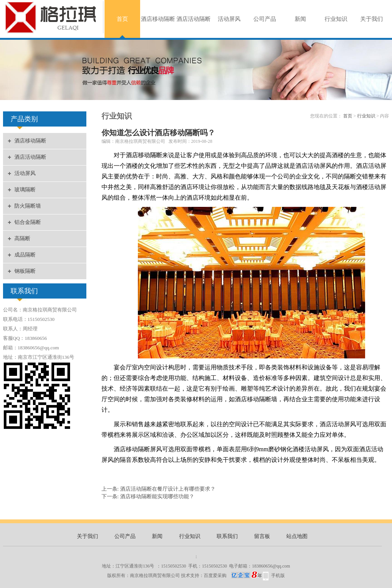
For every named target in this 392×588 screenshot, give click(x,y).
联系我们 (227, 536)
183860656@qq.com (271, 566)
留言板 (262, 536)
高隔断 (22, 238)
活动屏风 (229, 19)
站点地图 (297, 536)
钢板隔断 (25, 271)
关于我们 (372, 19)
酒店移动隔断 (158, 19)
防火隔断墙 (28, 206)
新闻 (300, 19)
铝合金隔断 (28, 222)
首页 (122, 19)
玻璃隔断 (25, 190)
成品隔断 (25, 255)
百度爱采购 (233, 575)
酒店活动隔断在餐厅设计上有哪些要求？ (168, 489)
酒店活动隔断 (194, 19)
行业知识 (336, 19)
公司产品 (265, 19)
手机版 (278, 575)
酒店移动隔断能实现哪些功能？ (157, 497)
